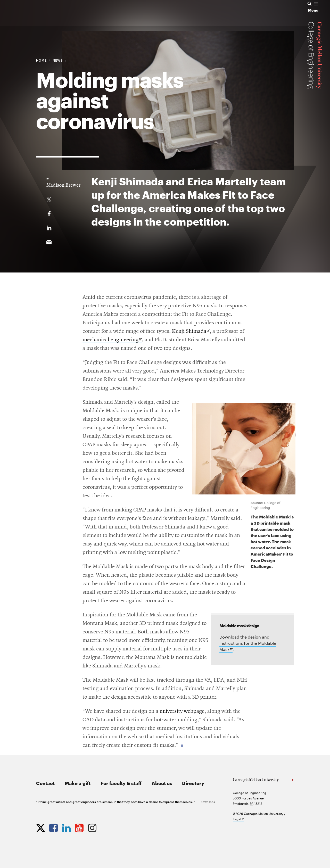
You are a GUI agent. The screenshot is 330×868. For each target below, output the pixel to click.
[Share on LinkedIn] (49, 227)
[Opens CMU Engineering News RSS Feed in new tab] (106, 827)
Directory (193, 783)
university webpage (182, 711)
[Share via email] (49, 241)
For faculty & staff (121, 783)
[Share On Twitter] (49, 199)
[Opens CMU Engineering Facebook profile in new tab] (54, 827)
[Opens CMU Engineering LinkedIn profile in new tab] (67, 827)
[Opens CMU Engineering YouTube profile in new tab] (80, 827)
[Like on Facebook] (49, 213)
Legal (238, 819)
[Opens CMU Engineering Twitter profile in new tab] (41, 827)
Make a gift (78, 783)
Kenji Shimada (191, 331)
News (58, 60)
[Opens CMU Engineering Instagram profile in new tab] (93, 827)
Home (41, 60)
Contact (45, 783)
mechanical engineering (112, 340)
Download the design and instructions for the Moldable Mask (248, 643)
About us (162, 783)
